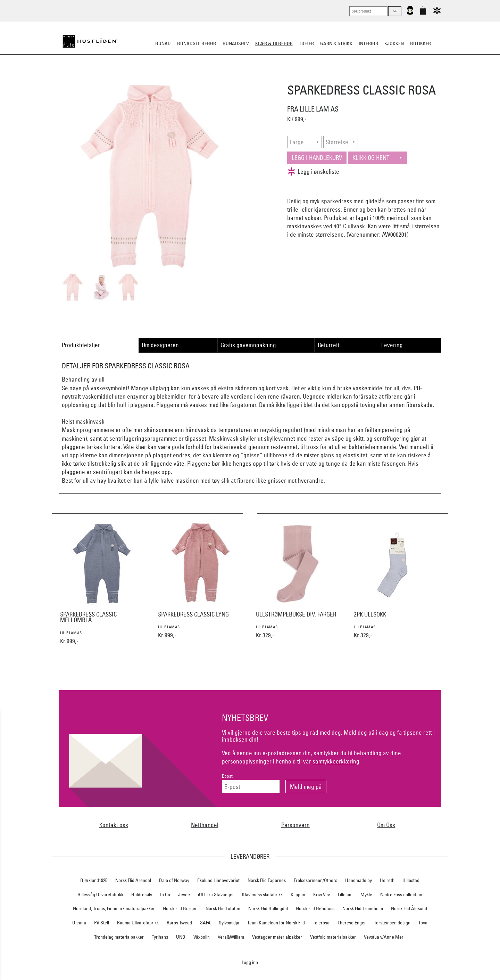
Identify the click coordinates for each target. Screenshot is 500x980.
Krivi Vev (322, 895)
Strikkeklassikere (132, 78)
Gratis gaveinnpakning (248, 345)
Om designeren (160, 345)
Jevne (184, 895)
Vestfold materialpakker (333, 937)
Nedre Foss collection (401, 895)
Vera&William (231, 937)
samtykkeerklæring (336, 761)
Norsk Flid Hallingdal (268, 908)
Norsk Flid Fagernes (267, 880)
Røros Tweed (179, 923)
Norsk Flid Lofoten (223, 908)
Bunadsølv (236, 43)
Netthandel (205, 825)
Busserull (172, 78)
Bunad (163, 43)
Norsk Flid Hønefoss (315, 908)
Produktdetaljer (81, 345)
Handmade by (359, 880)
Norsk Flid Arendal (133, 880)
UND (181, 937)
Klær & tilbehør (274, 43)
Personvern (295, 825)
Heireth (387, 880)
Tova (423, 923)
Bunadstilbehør (197, 43)
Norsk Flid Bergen (180, 908)
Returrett (329, 345)
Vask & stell (376, 78)
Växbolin (202, 937)
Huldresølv (142, 895)
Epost (227, 776)
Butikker (420, 43)
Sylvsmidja (229, 923)
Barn (349, 78)
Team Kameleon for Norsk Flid (276, 923)
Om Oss (386, 825)
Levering (392, 345)
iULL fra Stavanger (216, 895)
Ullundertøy (322, 78)
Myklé (366, 895)
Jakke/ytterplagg (280, 78)
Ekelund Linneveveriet (218, 880)
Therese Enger (352, 923)
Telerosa (321, 923)
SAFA (205, 923)
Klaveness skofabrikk (262, 895)
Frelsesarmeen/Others (315, 880)
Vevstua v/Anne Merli (385, 937)
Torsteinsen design (392, 923)
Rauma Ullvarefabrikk (138, 923)
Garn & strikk (336, 43)
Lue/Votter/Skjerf (232, 78)
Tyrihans (160, 937)
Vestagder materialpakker (277, 937)
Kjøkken (394, 43)
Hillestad (411, 880)
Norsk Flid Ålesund (409, 908)
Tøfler (197, 78)
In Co (165, 895)
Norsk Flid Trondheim (363, 908)
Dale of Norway (174, 880)
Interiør (368, 43)
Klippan (298, 895)
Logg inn (250, 962)
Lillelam (345, 895)
